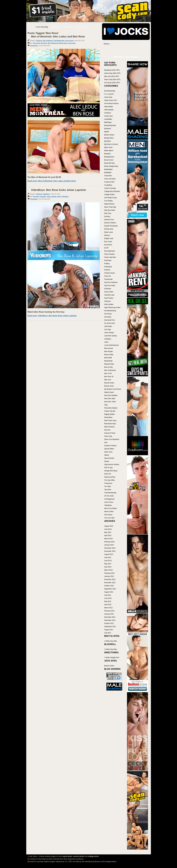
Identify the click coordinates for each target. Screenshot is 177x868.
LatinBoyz (108, 339)
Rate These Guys (110, 421)
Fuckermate (108, 279)
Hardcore (39, 41)
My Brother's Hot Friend (113, 389)
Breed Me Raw (109, 163)
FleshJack (108, 260)
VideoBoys (46, 194)
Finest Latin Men (110, 257)
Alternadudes (109, 110)
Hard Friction (109, 298)
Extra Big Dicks (110, 251)
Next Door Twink (110, 402)
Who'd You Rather (111, 508)
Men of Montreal (48, 41)
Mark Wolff (108, 358)
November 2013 (110, 551)
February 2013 (109, 573)
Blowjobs (107, 154)
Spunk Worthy (109, 458)
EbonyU (107, 235)
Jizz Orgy (108, 329)
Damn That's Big (110, 207)
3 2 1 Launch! (109, 94)
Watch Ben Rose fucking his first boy (46, 312)
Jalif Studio (108, 326)
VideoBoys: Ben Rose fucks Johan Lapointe (59, 190)
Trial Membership (59, 41)
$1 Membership (110, 91)
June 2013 (108, 561)
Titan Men (108, 490)
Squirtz (107, 461)
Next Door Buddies (111, 395)
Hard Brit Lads (109, 295)
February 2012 (109, 611)
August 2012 (109, 592)
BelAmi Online (109, 135)
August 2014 (109, 526)
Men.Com (108, 380)
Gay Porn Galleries (111, 282)
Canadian (43, 197)
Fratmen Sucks (110, 273)
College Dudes (109, 195)
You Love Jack (109, 518)
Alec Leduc (37, 43)
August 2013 (109, 554)
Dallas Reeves (109, 204)
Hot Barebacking (110, 311)
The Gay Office (110, 480)
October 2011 (109, 623)
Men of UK (108, 373)
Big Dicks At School (111, 144)
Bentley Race (109, 138)
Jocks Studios (109, 333)
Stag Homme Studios (112, 464)
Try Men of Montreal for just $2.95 (44, 177)
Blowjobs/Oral (109, 157)
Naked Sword (109, 392)
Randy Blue (108, 417)
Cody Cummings (110, 188)
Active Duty (108, 97)
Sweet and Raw (110, 477)
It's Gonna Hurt (110, 323)
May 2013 (108, 564)
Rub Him (107, 430)
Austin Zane (109, 116)
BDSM (107, 132)
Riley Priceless (109, 427)
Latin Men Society (111, 336)
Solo (106, 443)
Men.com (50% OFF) (112, 76)
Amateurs (108, 113)
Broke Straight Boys (111, 166)
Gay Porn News (110, 286)
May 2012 (108, 601)
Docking (107, 216)
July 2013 (108, 557)
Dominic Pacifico (110, 223)
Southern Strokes (110, 446)
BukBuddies (109, 169)
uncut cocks (72, 43)
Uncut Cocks (69, 41)
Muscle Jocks (63, 43)
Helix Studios (109, 304)
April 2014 (108, 536)
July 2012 (108, 595)
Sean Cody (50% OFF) (112, 80)
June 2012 (108, 598)
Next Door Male (110, 399)
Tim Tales (108, 486)
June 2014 (108, 529)
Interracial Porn (110, 320)
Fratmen (107, 270)
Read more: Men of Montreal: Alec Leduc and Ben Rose (52, 181)
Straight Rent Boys (111, 471)
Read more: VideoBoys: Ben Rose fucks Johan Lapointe (52, 316)
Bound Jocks (109, 160)
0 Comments (34, 46)
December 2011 (110, 617)
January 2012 (109, 614)
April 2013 (108, 567)
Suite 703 (108, 474)
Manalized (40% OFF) (112, 70)
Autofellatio (108, 119)
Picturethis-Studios (111, 408)
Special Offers (109, 449)
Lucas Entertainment (112, 345)
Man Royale (109, 351)
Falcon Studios (109, 254)
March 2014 (108, 539)
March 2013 (108, 570)
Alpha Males (109, 107)
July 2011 (108, 633)
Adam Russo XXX (111, 100)
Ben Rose (44, 43)
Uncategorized (109, 499)
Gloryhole (108, 289)
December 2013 (110, 548)
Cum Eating (108, 201)
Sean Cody (108, 436)
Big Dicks (108, 141)
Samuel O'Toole (110, 433)
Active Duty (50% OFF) (112, 73)
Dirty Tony (108, 213)
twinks (59, 197)
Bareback (108, 129)
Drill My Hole (109, 229)
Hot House (108, 314)
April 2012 (108, 605)
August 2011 (109, 630)
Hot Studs (108, 317)
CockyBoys (108, 185)
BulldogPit (108, 173)
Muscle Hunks (109, 383)
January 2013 (109, 576)
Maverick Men (109, 364)
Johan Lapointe (52, 197)
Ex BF (106, 248)
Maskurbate (108, 361)
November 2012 (110, 583)
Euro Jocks (108, 242)
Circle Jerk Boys (110, 179)
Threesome (108, 483)
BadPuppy (108, 122)
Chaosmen (108, 176)
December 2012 (110, 579)
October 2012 (109, 586)
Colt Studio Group (111, 198)
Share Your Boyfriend (112, 439)
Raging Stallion (110, 414)
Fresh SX (108, 276)
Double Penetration (111, 226)
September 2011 (110, 627)
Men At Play (109, 367)
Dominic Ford (109, 220)
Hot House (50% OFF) (112, 83)
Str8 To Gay (108, 468)
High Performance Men (112, 308)
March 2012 (108, 608)
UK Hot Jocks (109, 496)
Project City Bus (110, 411)
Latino (106, 342)
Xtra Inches (108, 515)
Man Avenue (109, 348)
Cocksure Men (109, 182)
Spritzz (107, 455)
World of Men (109, 512)
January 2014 (109, 545)
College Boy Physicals (112, 191)
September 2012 (110, 589)
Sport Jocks (108, 452)
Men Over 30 (109, 377)
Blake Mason (109, 151)
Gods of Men (109, 292)
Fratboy (107, 264)
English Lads (109, 238)
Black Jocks (108, 147)
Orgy (106, 405)
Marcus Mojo (109, 355)
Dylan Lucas (109, 232)
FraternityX (108, 267)
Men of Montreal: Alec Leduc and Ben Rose (58, 36)
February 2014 (109, 542)
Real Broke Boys (110, 424)
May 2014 (108, 532)
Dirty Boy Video (110, 210)
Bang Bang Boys (110, 125)
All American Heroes (111, 103)
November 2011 (110, 620)
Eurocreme (108, 245)
